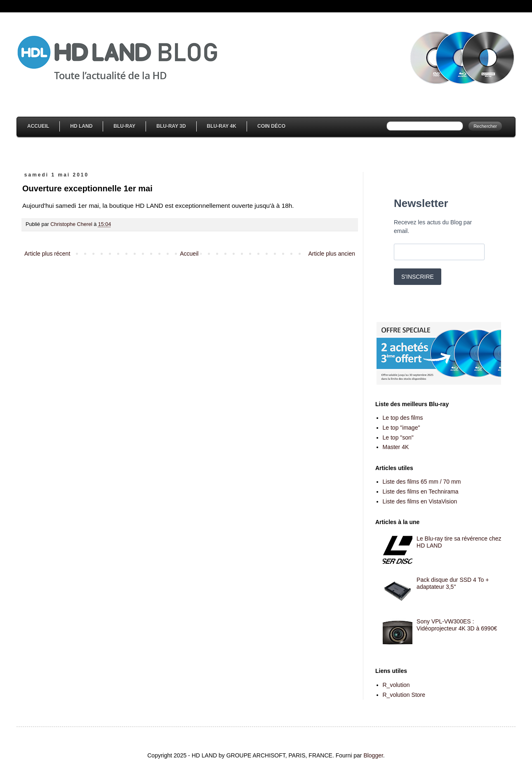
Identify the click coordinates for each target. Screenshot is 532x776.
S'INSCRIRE (418, 277)
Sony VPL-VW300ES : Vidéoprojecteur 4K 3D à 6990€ (457, 625)
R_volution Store (404, 695)
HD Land (81, 126)
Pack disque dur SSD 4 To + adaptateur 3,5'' (453, 583)
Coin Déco (271, 126)
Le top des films (403, 418)
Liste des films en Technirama (421, 491)
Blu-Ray (124, 126)
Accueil (38, 126)
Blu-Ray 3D (171, 126)
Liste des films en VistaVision (420, 501)
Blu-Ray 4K (222, 126)
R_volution (396, 685)
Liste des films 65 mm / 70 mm (422, 482)
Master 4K (396, 447)
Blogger (373, 755)
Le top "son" (398, 437)
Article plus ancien (332, 254)
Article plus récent (47, 254)
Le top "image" (401, 428)
